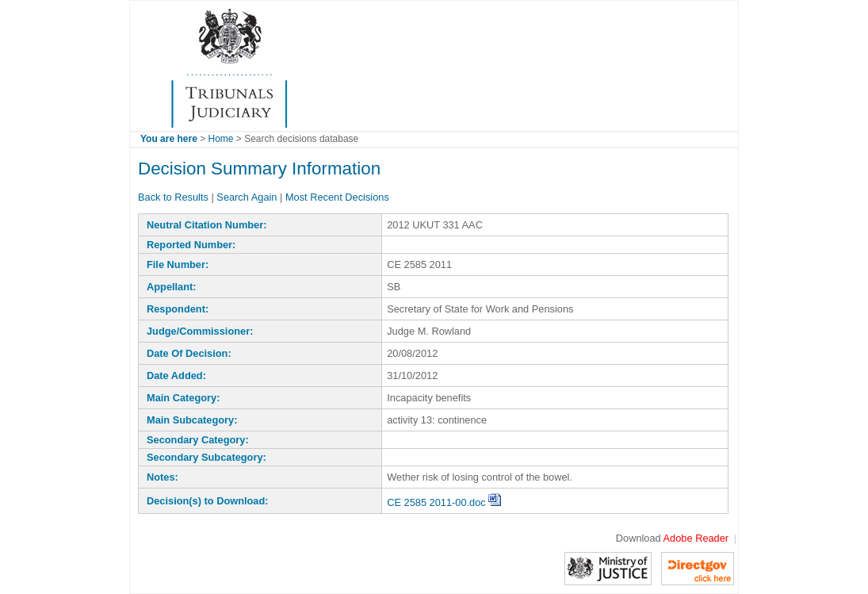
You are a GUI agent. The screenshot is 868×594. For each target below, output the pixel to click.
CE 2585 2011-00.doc (444, 502)
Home (221, 139)
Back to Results (173, 197)
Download (672, 538)
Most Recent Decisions (337, 197)
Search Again (247, 197)
